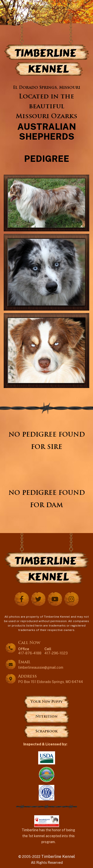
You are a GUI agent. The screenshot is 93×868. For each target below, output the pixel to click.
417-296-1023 (56, 651)
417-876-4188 (30, 651)
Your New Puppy (46, 702)
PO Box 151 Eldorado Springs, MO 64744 (50, 682)
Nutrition (46, 717)
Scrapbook (46, 731)
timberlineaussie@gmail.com (41, 667)
